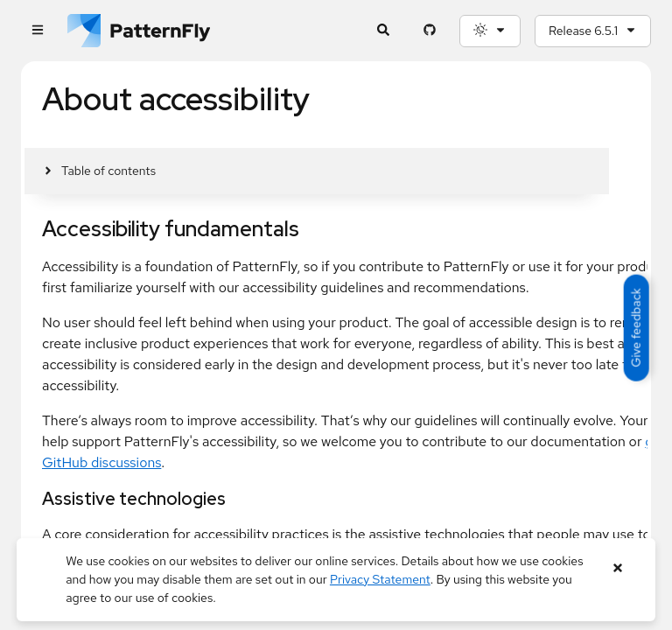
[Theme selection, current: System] (490, 31)
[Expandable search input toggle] (383, 31)
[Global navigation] (37, 31)
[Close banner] (618, 568)
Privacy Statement (380, 579)
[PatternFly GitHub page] (429, 31)
